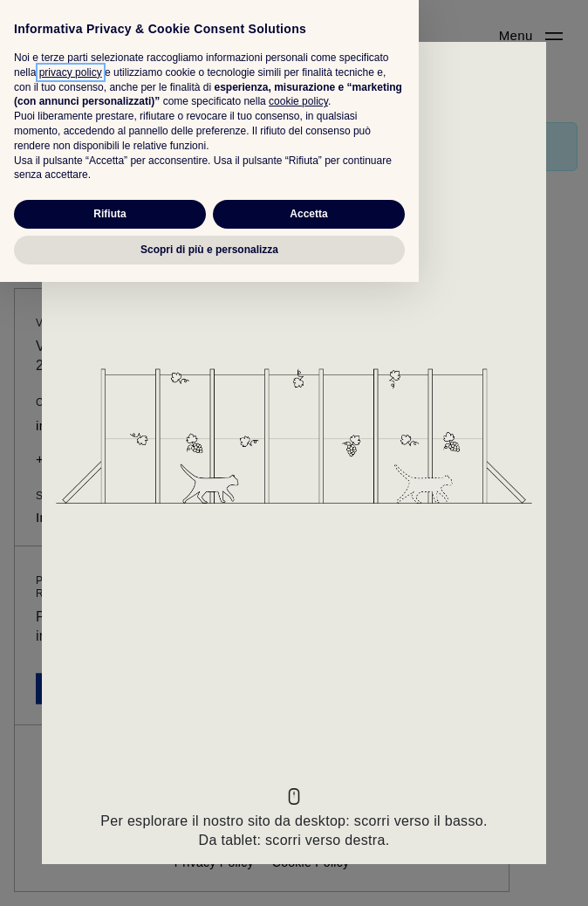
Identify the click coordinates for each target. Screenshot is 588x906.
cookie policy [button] (298, 726)
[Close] (294, 70)
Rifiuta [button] (109, 838)
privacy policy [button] (71, 697)
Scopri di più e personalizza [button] (209, 874)
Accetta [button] (308, 838)
